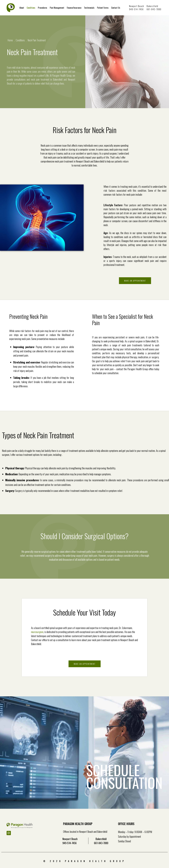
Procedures (43, 8)
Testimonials (89, 8)
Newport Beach (137, 6)
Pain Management (57, 8)
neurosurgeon (37, 632)
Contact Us (116, 8)
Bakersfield (152, 6)
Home (10, 40)
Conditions (31, 8)
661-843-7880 (154, 9)
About (22, 8)
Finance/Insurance (74, 8)
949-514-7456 (136, 9)
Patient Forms (103, 8)
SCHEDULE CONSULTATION (122, 777)
